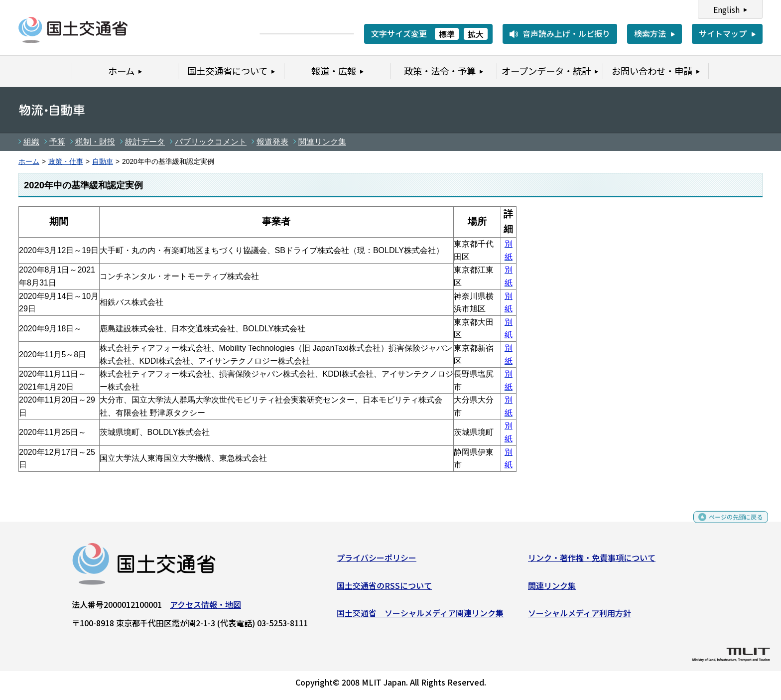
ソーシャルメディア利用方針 (580, 617)
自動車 (103, 162)
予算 (57, 142)
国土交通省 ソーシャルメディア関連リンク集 (420, 617)
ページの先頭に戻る (727, 525)
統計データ (145, 142)
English (726, 9)
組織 (31, 142)
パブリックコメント (211, 142)
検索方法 (650, 33)
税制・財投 (95, 142)
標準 (447, 34)
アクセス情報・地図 (205, 608)
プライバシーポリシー (377, 561)
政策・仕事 (66, 162)
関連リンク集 (322, 142)
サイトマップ (723, 33)
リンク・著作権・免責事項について (592, 561)
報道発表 (272, 142)
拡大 (476, 34)
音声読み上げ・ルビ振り (566, 33)
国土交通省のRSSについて (384, 589)
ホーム (29, 162)
